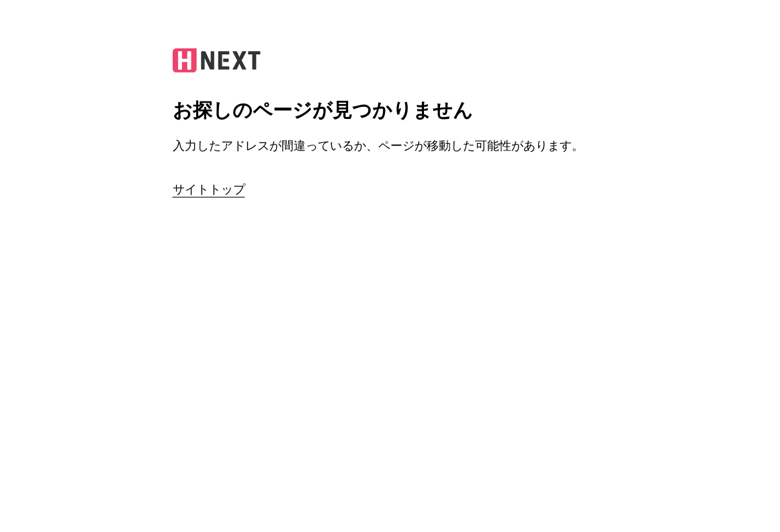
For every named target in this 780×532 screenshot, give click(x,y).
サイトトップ (209, 189)
